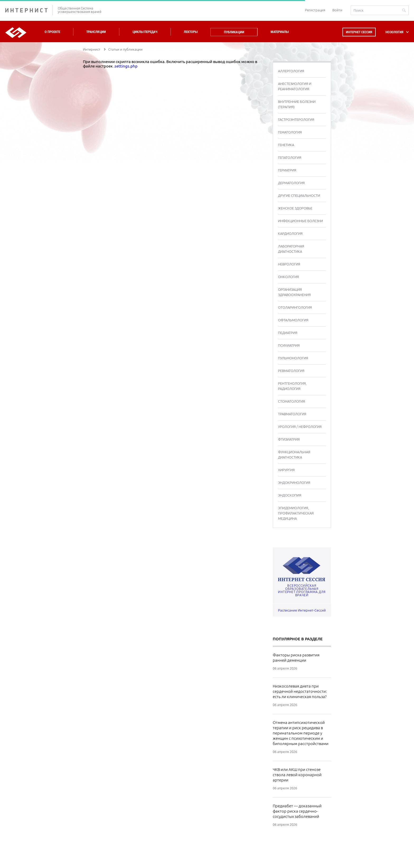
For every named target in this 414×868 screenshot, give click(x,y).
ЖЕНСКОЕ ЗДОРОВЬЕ (295, 208)
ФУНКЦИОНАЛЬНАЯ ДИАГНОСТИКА (294, 455)
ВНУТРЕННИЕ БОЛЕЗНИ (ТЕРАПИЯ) (297, 104)
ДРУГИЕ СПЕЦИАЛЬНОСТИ (299, 195)
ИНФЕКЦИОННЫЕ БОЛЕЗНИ (300, 221)
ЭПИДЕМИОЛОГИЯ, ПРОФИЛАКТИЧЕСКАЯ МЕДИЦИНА (296, 513)
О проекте (52, 32)
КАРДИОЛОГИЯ (290, 233)
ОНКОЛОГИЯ (288, 277)
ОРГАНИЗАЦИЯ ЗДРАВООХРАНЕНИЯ (294, 292)
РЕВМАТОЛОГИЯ (291, 371)
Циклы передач (145, 32)
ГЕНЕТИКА (286, 145)
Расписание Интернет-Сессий (302, 610)
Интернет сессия (359, 32)
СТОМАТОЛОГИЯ (291, 401)
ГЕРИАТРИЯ (287, 170)
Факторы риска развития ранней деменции (296, 658)
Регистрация (315, 10)
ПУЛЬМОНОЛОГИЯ (293, 358)
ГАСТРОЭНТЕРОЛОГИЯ (296, 120)
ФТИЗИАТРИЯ (289, 439)
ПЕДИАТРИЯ (288, 333)
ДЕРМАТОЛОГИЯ (291, 183)
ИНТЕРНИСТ (29, 10)
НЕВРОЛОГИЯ (289, 264)
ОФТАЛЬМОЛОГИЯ (293, 320)
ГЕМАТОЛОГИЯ (290, 132)
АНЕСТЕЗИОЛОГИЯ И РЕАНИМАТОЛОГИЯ (295, 86)
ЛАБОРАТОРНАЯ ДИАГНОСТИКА (291, 249)
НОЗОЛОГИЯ (394, 32)
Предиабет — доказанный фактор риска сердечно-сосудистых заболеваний (297, 811)
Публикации (234, 32)
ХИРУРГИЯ (286, 470)
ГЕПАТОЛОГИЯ (290, 158)
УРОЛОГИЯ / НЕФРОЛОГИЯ (300, 427)
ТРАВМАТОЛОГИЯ (292, 414)
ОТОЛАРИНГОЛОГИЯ (295, 307)
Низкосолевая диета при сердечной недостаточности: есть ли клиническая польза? (300, 691)
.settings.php (126, 66)
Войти (337, 10)
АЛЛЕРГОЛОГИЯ (291, 71)
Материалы (280, 32)
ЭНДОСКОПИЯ (290, 495)
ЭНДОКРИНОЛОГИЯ (294, 483)
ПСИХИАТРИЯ (289, 345)
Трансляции (96, 32)
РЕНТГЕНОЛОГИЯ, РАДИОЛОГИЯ (292, 386)
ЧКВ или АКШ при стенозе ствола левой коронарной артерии (297, 775)
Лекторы (191, 32)
